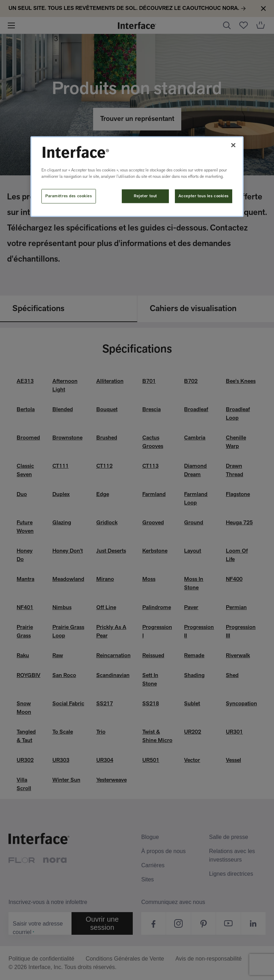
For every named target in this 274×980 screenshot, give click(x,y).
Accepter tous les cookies (204, 196)
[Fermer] (233, 145)
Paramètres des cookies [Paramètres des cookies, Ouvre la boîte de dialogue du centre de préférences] (69, 196)
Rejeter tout (145, 196)
